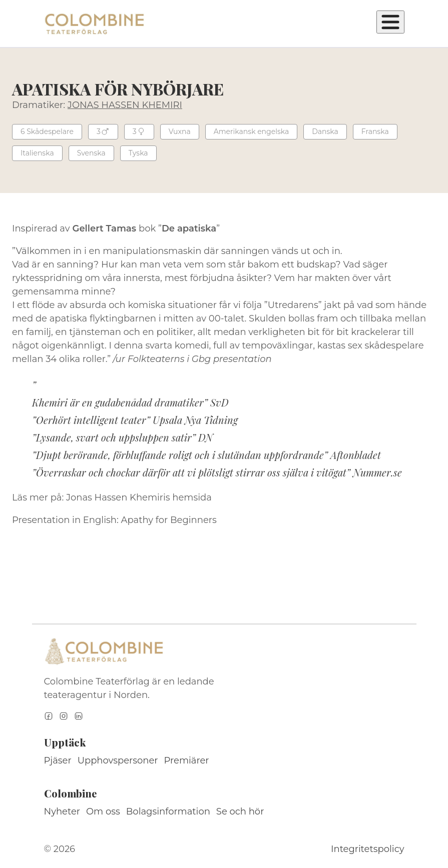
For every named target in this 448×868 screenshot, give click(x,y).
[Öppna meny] (390, 22)
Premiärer (187, 760)
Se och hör (240, 811)
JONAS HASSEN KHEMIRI (125, 105)
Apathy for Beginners (169, 520)
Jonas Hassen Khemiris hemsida (139, 497)
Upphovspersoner (118, 760)
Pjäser (58, 760)
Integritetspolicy (367, 849)
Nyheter (62, 811)
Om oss (103, 811)
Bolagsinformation (168, 811)
